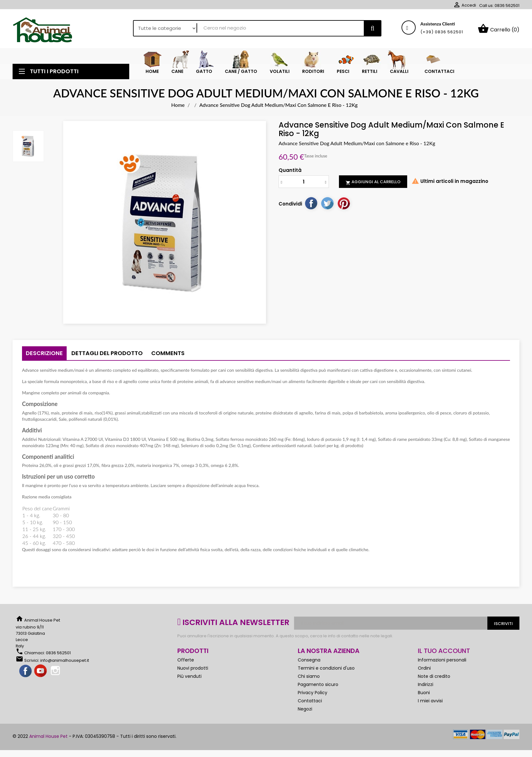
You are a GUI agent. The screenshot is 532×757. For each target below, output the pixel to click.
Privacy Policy (313, 694)
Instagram (56, 673)
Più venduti (189, 678)
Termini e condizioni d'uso (326, 670)
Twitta (327, 205)
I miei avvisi (430, 702)
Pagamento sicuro (318, 686)
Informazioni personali (442, 661)
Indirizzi (426, 686)
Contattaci (310, 702)
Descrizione (44, 355)
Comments (168, 355)
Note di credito (434, 678)
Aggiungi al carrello (373, 184)
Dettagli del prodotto (107, 355)
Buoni (424, 694)
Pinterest (344, 205)
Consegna (309, 661)
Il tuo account (444, 652)
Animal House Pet (48, 738)
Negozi (305, 710)
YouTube (41, 673)
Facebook (26, 673)
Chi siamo (309, 678)
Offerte (186, 661)
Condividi (311, 205)
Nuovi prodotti (193, 670)
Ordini (424, 670)
